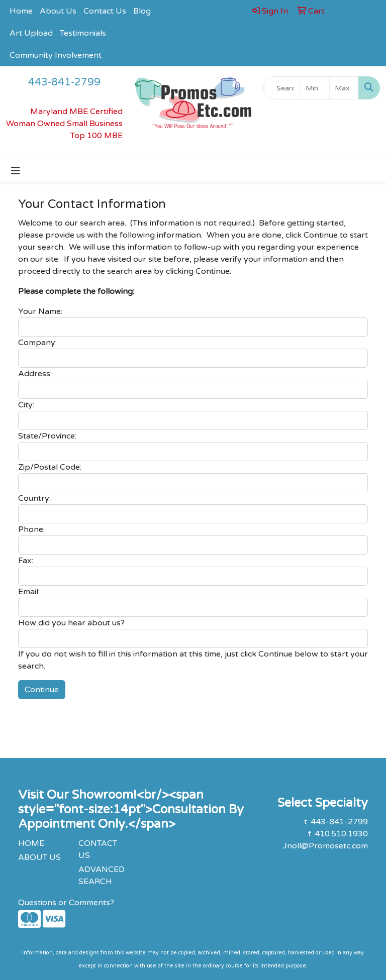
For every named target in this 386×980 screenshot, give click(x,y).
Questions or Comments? (66, 903)
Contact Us (105, 11)
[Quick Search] (282, 88)
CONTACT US (98, 849)
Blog (142, 11)
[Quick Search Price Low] (315, 88)
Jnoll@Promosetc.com (325, 846)
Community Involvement (56, 55)
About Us (58, 11)
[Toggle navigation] (16, 171)
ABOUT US (39, 857)
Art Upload (31, 33)
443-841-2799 (64, 82)
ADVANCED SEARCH (102, 876)
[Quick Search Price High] (344, 88)
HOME (31, 843)
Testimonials (83, 33)
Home (21, 11)
